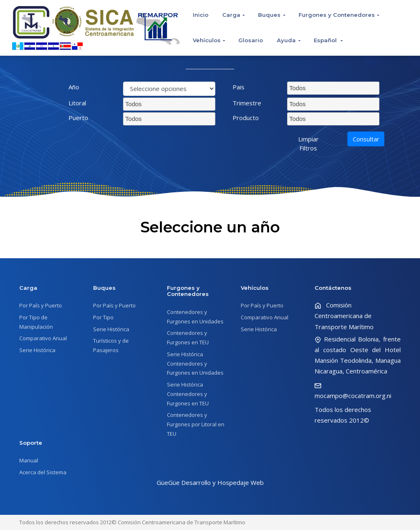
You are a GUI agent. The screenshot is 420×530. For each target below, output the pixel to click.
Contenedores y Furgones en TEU (188, 338)
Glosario (251, 40)
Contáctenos (333, 288)
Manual (29, 460)
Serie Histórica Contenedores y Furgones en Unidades (195, 364)
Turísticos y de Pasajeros (111, 345)
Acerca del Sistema (43, 472)
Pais (239, 87)
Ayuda (286, 40)
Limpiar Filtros (308, 144)
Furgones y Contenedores (337, 15)
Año (74, 87)
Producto (246, 118)
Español (326, 40)
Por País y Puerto (41, 305)
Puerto (78, 118)
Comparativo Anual (43, 338)
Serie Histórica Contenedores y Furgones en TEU (188, 394)
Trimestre (247, 103)
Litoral (77, 103)
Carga (231, 15)
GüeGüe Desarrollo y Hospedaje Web (210, 482)
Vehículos (207, 40)
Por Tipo (103, 317)
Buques (269, 15)
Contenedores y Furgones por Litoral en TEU (196, 424)
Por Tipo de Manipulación (36, 322)
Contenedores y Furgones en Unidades (195, 317)
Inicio (201, 15)
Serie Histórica (37, 350)
